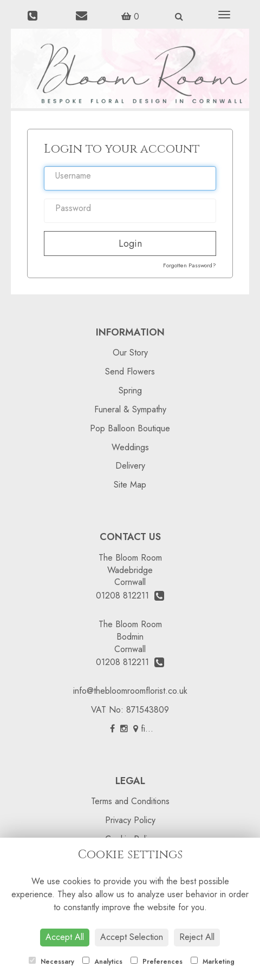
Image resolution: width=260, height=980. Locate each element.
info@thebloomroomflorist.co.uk (130, 691)
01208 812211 (130, 596)
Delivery (130, 466)
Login (130, 244)
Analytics (102, 962)
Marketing (213, 962)
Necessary (51, 962)
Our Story (130, 353)
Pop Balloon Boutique (130, 428)
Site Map (130, 485)
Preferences (157, 962)
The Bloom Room (130, 558)
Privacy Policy (130, 820)
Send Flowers (130, 371)
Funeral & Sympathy (130, 409)
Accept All (65, 937)
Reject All (197, 937)
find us (149, 729)
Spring (130, 390)
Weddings (130, 447)
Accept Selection (132, 937)
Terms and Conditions (130, 801)
